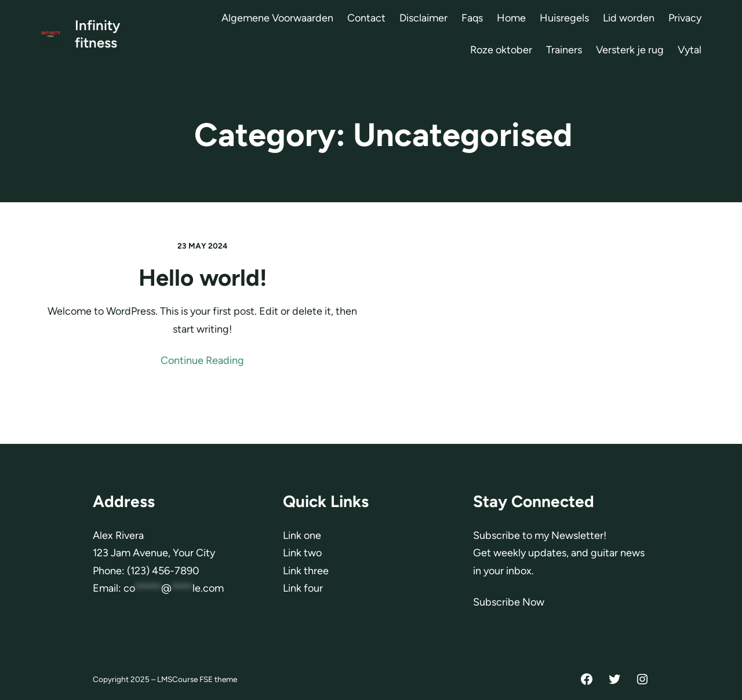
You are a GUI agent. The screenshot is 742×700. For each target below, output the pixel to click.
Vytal (690, 50)
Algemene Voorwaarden (277, 18)
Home (511, 18)
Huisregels (564, 18)
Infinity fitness (97, 34)
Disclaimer (423, 18)
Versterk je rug (630, 50)
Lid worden (629, 18)
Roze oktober (501, 50)
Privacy (685, 18)
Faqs (472, 18)
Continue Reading (202, 360)
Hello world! (203, 278)
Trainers (564, 50)
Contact (366, 18)
